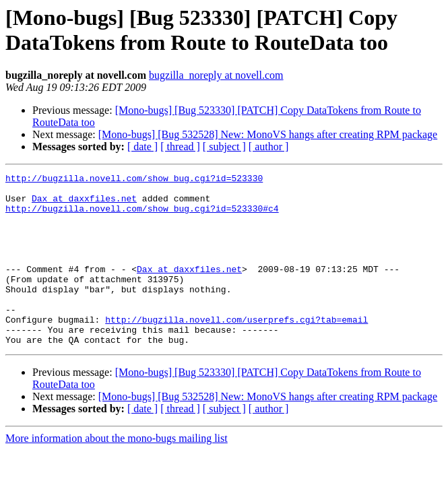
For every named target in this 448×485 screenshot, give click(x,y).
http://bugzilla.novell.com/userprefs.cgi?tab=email (236, 350)
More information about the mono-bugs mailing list (117, 473)
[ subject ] (224, 147)
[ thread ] (180, 147)
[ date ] (142, 147)
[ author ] (269, 147)
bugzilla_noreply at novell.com (216, 75)
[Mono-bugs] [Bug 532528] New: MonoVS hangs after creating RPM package (268, 134)
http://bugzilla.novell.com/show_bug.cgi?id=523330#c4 (142, 216)
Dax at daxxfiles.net (84, 204)
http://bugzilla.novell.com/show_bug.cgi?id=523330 (134, 180)
